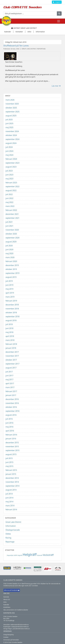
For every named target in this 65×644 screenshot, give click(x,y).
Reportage (10, 542)
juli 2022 (9, 194)
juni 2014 (9, 498)
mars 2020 (10, 257)
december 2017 (12, 352)
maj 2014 (9, 502)
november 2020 (12, 230)
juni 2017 (9, 376)
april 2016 (10, 431)
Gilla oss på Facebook (12, 590)
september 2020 (12, 238)
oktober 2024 (11, 135)
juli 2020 (9, 246)
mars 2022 (10, 206)
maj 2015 (9, 466)
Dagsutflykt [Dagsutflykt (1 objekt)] (10, 555)
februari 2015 (11, 470)
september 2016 (12, 411)
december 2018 (12, 305)
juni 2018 (9, 328)
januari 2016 (11, 439)
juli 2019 (9, 281)
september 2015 (12, 450)
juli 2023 (9, 171)
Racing (8, 538)
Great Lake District (13, 522)
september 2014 (12, 486)
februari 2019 (11, 301)
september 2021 (12, 218)
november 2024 (12, 131)
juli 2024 (9, 147)
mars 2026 (10, 100)
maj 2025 (9, 127)
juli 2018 (9, 324)
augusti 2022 (11, 190)
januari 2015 (11, 474)
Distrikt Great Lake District (24, 28)
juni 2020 (9, 250)
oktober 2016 (11, 407)
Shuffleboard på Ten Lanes (16, 46)
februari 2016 (11, 435)
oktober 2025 (11, 108)
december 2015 (12, 443)
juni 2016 (9, 423)
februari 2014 (11, 510)
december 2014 (12, 478)
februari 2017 (11, 391)
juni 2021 (9, 226)
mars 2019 (10, 297)
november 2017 (12, 356)
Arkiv (5, 602)
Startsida (6, 597)
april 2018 (10, 336)
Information (11, 526)
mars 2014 (10, 506)
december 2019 (12, 265)
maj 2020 (9, 253)
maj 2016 (9, 427)
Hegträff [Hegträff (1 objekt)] (20, 555)
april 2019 (10, 293)
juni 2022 (9, 198)
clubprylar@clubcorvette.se (20, 627)
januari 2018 (11, 348)
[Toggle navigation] (59, 21)
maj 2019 (9, 289)
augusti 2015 (11, 454)
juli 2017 (9, 372)
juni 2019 (9, 285)
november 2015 (12, 446)
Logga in (57, 2)
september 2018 (12, 316)
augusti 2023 (11, 167)
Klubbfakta (7, 607)
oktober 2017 (11, 360)
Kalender (6, 605)
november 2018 (12, 309)
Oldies (8, 534)
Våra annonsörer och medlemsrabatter (16, 610)
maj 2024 (9, 155)
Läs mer (56, 86)
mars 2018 (10, 340)
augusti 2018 (11, 320)
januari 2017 (11, 395)
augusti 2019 (11, 277)
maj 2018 (9, 332)
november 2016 (12, 403)
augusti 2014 (11, 490)
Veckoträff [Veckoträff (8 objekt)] (48, 555)
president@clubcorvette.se (21, 629)
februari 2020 (11, 261)
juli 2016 (9, 419)
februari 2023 (11, 183)
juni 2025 (9, 123)
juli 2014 (9, 494)
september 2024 (12, 139)
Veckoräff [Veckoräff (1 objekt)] (40, 555)
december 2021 (12, 214)
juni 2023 (9, 175)
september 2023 (12, 163)
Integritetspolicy (9, 635)
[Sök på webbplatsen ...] (30, 14)
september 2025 (12, 112)
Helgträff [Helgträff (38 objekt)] (30, 555)
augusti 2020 (11, 242)
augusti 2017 (11, 368)
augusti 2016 (11, 415)
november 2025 (12, 104)
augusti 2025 (11, 116)
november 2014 (12, 482)
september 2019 (12, 273)
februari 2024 (11, 159)
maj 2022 (9, 202)
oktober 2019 (11, 269)
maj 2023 (9, 179)
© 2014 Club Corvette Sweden (13, 642)
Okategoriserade (13, 530)
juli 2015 (9, 458)
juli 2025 (9, 120)
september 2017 (12, 364)
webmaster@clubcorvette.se (20, 625)
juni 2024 (9, 151)
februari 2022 (11, 210)
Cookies (6, 637)
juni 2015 (9, 462)
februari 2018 (11, 344)
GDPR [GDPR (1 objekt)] (15, 555)
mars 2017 (10, 387)
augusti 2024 (11, 143)
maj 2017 (9, 380)
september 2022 (12, 186)
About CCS (7, 599)
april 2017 (10, 383)
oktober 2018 (11, 313)
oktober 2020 (11, 234)
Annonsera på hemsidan (11, 640)
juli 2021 (9, 222)
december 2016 (12, 399)
